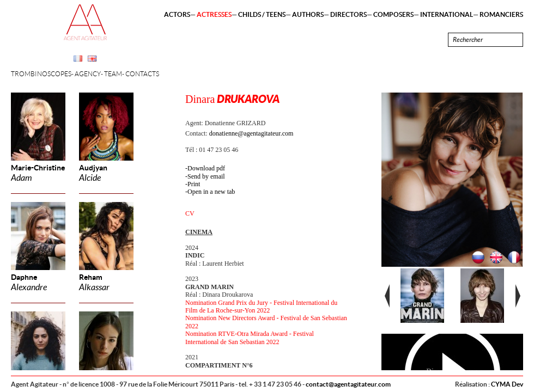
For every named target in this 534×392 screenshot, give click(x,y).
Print (194, 184)
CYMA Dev (507, 384)
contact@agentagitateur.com (348, 384)
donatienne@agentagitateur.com (251, 133)
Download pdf (206, 168)
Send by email (206, 176)
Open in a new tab (211, 192)
